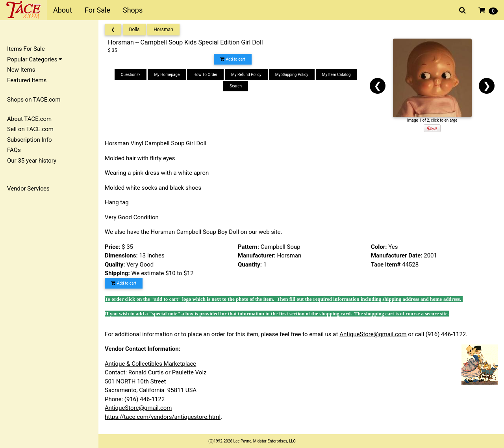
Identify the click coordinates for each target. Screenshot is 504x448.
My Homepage (167, 75)
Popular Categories (35, 59)
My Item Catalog (336, 75)
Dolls (134, 30)
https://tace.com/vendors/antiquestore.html (163, 417)
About (63, 10)
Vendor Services (28, 189)
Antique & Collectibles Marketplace (150, 364)
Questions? (131, 75)
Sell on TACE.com (30, 129)
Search (236, 86)
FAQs (14, 150)
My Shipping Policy (292, 75)
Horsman (163, 30)
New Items (21, 70)
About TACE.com (29, 119)
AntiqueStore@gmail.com (373, 334)
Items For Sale (26, 49)
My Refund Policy (246, 75)
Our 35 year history (32, 161)
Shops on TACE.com (34, 100)
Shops (133, 10)
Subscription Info (30, 140)
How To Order (205, 75)
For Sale (97, 10)
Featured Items (27, 80)
